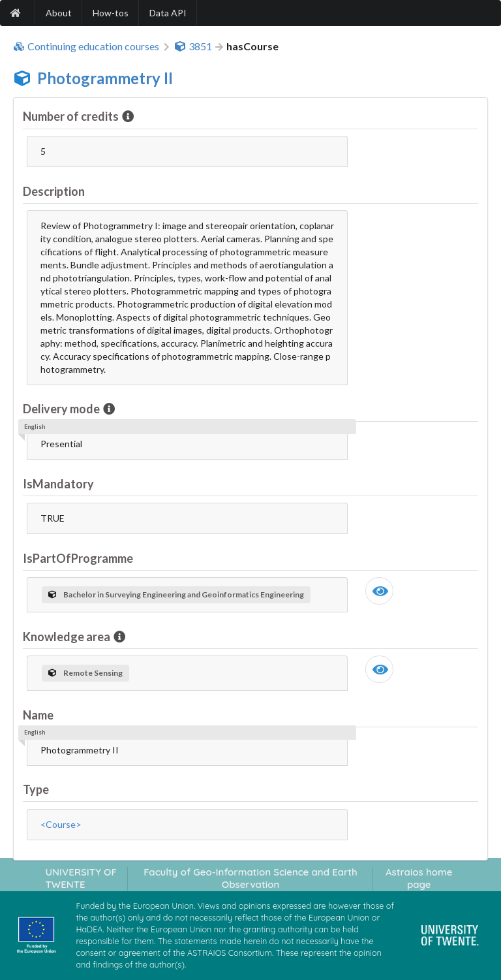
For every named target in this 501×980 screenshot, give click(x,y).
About (59, 13)
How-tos (111, 13)
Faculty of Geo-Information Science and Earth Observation (250, 878)
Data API (168, 13)
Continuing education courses (86, 46)
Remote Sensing (85, 673)
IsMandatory (58, 484)
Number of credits (72, 116)
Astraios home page (419, 878)
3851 (193, 46)
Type (36, 789)
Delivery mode (62, 409)
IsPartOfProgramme (78, 558)
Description (54, 191)
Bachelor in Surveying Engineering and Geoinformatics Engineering (176, 594)
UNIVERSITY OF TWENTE (81, 878)
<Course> (61, 824)
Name (38, 715)
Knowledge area (68, 637)
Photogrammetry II (105, 78)
